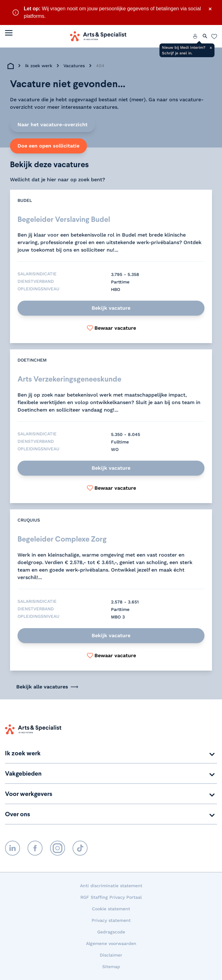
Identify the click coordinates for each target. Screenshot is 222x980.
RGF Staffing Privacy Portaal (111, 897)
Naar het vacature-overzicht (53, 125)
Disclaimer (111, 955)
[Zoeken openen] (205, 36)
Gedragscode (111, 932)
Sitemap (111, 967)
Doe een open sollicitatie (48, 146)
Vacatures (74, 66)
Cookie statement (111, 909)
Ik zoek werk (39, 66)
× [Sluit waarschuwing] (210, 9)
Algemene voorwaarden (111, 943)
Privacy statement (111, 920)
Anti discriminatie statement (111, 886)
